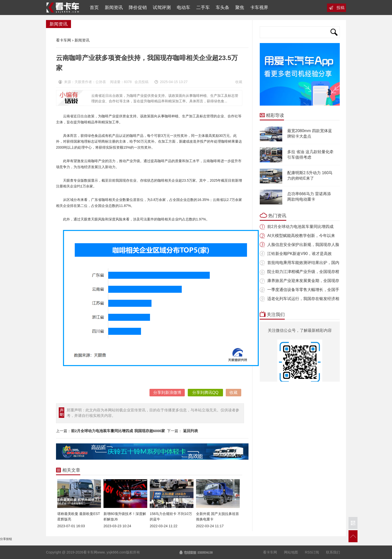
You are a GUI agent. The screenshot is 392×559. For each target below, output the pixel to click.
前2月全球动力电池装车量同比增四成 (300, 227)
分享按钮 (6, 539)
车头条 (222, 8)
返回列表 (190, 431)
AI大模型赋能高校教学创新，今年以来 (301, 236)
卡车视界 (259, 8)
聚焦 (240, 8)
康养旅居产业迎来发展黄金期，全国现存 (303, 281)
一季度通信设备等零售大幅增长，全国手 (303, 290)
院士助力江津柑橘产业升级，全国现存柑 (303, 272)
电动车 (183, 8)
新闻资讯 (114, 8)
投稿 (340, 8)
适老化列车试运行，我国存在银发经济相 (303, 299)
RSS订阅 (312, 552)
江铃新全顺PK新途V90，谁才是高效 (299, 254)
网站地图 (291, 552)
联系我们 (333, 552)
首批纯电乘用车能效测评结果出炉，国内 (303, 263)
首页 (93, 8)
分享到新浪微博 (167, 392)
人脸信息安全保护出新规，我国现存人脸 (303, 245)
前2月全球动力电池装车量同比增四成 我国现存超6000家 (118, 431)
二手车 (203, 8)
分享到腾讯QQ (205, 392)
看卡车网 (63, 8)
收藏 (239, 82)
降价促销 (138, 8)
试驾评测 (162, 8)
